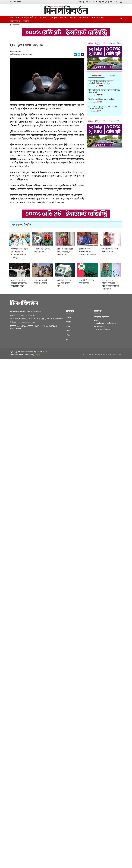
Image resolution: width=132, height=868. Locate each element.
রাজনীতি (25, 18)
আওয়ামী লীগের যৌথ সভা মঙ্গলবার (87, 282)
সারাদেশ (44, 18)
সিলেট (99, 111)
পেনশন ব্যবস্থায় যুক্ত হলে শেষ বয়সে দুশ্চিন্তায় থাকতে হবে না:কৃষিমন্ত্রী (103, 107)
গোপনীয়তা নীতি (106, 355)
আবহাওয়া (100, 95)
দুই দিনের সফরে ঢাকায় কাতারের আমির (110, 250)
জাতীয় (18, 18)
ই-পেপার (79, 2)
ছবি (67, 340)
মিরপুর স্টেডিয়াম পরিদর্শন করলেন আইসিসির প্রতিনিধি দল (87, 252)
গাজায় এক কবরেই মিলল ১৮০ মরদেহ (40, 282)
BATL (38, 355)
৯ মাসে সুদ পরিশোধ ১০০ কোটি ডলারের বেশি (64, 283)
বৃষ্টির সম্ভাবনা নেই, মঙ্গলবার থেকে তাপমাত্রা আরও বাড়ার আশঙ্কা (104, 91)
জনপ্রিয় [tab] (112, 76)
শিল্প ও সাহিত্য (99, 18)
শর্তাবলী (97, 355)
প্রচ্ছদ (12, 18)
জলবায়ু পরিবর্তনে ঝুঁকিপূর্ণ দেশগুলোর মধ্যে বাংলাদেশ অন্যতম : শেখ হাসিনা (110, 285)
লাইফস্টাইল (16, 21)
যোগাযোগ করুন (117, 355)
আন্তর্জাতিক (85, 18)
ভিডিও (68, 335)
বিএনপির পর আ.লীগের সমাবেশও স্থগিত (101, 99)
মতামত (64, 18)
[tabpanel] (104, 97)
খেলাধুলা (55, 18)
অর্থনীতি (34, 18)
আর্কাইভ (88, 2)
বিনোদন (74, 18)
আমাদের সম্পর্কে (88, 355)
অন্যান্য (27, 21)
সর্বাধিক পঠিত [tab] (96, 76)
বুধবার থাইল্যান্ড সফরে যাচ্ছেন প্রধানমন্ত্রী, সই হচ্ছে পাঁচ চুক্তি (65, 252)
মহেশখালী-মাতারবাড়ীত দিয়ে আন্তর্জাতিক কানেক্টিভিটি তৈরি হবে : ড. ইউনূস (101, 82)
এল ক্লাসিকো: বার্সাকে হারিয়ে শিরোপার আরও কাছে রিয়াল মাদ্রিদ (19, 283)
